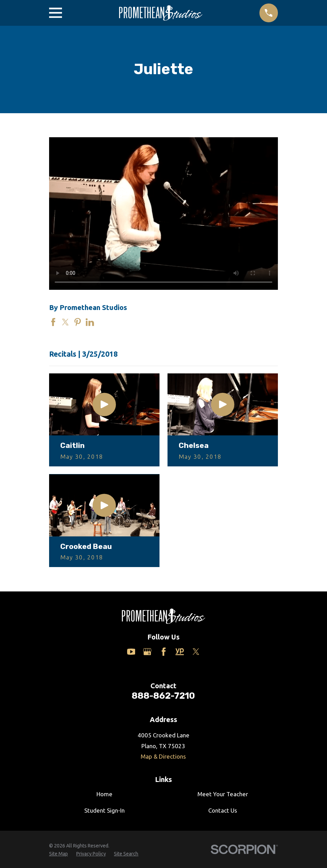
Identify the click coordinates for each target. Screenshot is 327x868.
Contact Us (223, 810)
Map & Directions (163, 756)
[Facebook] (164, 652)
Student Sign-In (104, 810)
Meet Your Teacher (223, 794)
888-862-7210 (163, 696)
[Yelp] (180, 652)
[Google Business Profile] (147, 652)
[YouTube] (131, 652)
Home (104, 794)
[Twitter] (196, 652)
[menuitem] (59, 854)
